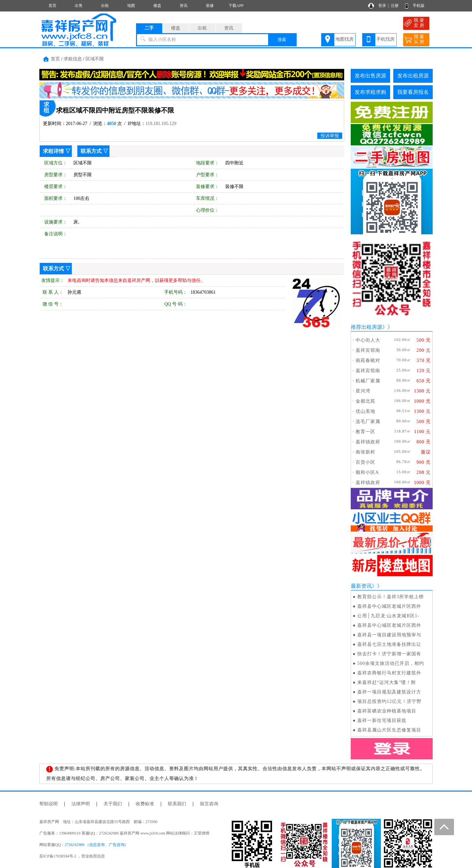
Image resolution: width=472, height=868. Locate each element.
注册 (395, 6)
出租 (105, 6)
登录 (382, 6)
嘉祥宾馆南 (368, 350)
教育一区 (365, 432)
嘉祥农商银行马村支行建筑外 (389, 673)
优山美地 (365, 411)
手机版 (419, 6)
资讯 (184, 6)
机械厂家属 (368, 381)
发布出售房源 (370, 76)
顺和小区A (367, 472)
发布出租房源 (413, 76)
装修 (210, 6)
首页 (52, 6)
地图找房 (344, 39)
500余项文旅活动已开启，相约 (391, 663)
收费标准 (145, 804)
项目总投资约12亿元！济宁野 (389, 701)
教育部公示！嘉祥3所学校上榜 (391, 597)
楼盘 (157, 6)
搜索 (282, 40)
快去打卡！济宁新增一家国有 (389, 654)
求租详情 (53, 151)
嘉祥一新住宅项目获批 (382, 720)
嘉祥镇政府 (368, 442)
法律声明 (81, 804)
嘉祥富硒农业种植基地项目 (387, 711)
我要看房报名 (413, 92)
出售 (79, 6)
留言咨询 (209, 804)
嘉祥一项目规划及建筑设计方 (389, 692)
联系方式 (91, 151)
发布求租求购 (370, 92)
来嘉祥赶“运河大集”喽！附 (387, 682)
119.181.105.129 (161, 124)
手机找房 (385, 39)
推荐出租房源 (366, 327)
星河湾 (363, 391)
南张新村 (365, 452)
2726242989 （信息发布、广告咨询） (97, 845)
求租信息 (73, 59)
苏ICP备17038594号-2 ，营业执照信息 (72, 856)
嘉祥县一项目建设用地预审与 (389, 635)
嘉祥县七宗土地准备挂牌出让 (389, 644)
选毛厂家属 (368, 422)
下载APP (236, 6)
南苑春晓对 (368, 360)
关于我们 (113, 804)
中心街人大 (368, 340)
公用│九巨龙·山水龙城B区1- (388, 616)
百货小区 (365, 462)
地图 (131, 6)
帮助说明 (49, 804)
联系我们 (177, 804)
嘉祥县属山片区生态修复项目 (389, 730)
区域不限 (95, 59)
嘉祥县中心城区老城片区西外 (389, 606)
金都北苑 (365, 401)
